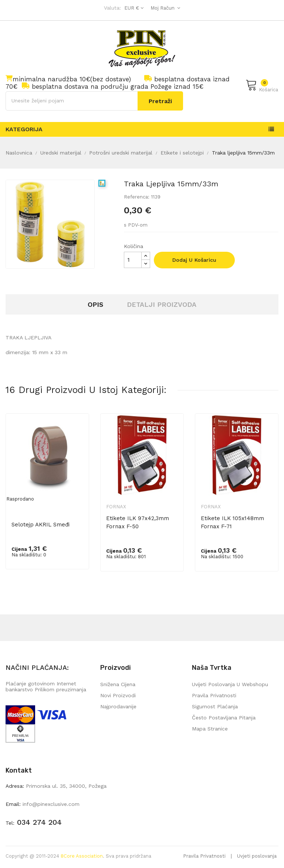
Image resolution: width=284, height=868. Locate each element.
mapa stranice (210, 729)
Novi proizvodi (118, 695)
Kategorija (24, 129)
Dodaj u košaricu (194, 260)
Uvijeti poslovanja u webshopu (230, 684)
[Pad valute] (133, 8)
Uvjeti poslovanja (257, 856)
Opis (95, 304)
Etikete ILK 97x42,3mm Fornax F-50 (138, 522)
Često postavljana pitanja (224, 718)
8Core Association (82, 856)
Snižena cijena (118, 684)
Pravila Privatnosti (204, 856)
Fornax (116, 507)
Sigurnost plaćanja (215, 706)
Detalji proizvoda (162, 304)
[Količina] (133, 260)
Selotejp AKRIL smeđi (40, 525)
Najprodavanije (118, 706)
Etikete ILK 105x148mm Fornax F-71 (232, 522)
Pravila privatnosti (214, 695)
